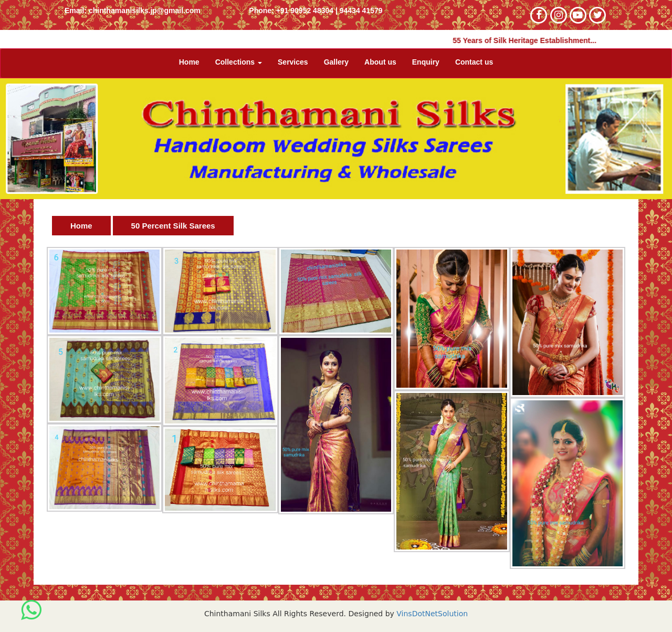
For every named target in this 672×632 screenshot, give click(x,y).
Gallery (336, 62)
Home (189, 62)
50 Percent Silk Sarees (173, 226)
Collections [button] (239, 62)
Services (293, 62)
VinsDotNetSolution (431, 614)
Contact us (474, 62)
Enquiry (426, 62)
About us (380, 62)
